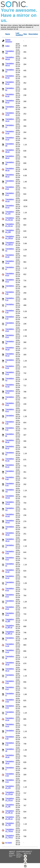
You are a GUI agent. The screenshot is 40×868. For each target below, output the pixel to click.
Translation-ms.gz (10, 497)
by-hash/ (9, 843)
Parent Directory (9, 41)
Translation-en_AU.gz (10, 219)
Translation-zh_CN (10, 787)
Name (8, 34)
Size (25, 34)
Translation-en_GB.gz (10, 237)
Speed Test (19, 855)
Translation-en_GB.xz (10, 243)
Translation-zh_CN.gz (10, 793)
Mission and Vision (12, 856)
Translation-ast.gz (10, 58)
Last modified (19, 34)
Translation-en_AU (10, 213)
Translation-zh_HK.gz (10, 812)
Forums (18, 853)
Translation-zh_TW (10, 824)
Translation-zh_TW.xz (10, 836)
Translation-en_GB (10, 231)
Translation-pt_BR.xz (10, 633)
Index (7, 46)
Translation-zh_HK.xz (10, 818)
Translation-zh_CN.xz (10, 799)
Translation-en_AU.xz (10, 225)
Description (33, 34)
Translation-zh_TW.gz (10, 830)
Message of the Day (19, 856)
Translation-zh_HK (10, 806)
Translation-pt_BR (10, 620)
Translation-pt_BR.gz (10, 626)
